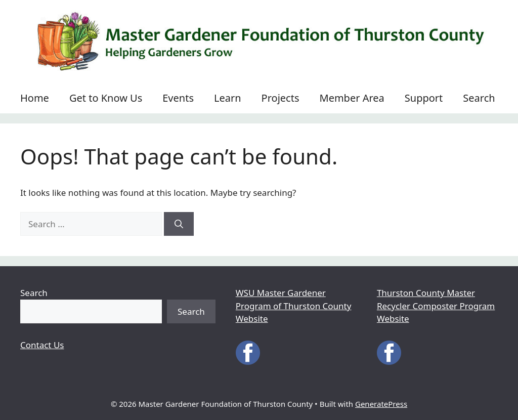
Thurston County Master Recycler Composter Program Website (436, 306)
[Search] (179, 224)
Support (424, 98)
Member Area (352, 98)
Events (178, 98)
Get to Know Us (106, 98)
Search (479, 98)
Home (35, 98)
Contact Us (42, 345)
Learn (228, 98)
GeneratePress (381, 404)
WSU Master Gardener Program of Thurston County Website (294, 306)
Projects (280, 98)
